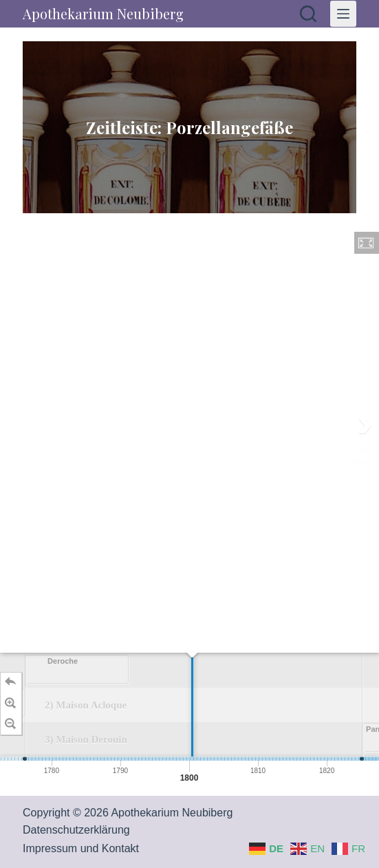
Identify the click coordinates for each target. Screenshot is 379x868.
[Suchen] (308, 14)
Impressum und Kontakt (81, 848)
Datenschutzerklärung (76, 830)
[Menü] (343, 14)
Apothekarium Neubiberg (103, 13)
